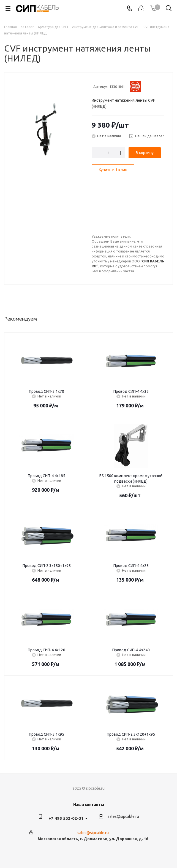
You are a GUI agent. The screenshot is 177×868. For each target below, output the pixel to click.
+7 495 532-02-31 (66, 818)
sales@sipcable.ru (123, 816)
